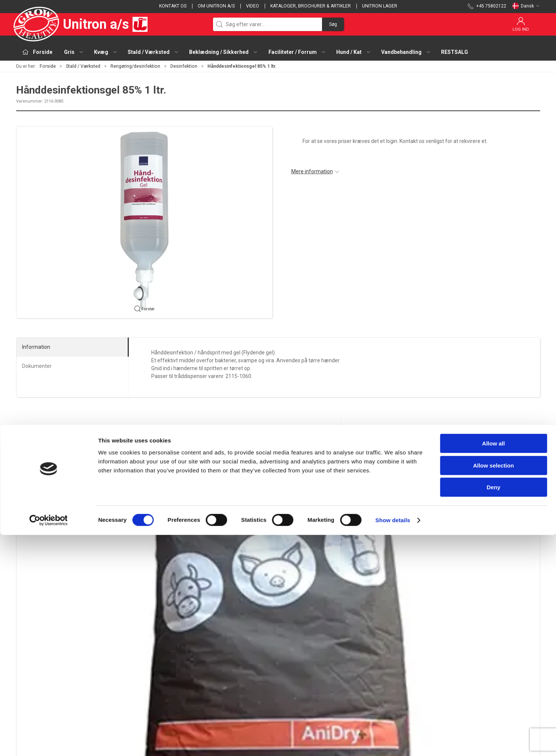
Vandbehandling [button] (406, 52)
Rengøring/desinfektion (135, 66)
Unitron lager (380, 6)
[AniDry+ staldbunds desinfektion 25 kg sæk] (66, 492)
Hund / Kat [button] (354, 52)
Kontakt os (173, 6)
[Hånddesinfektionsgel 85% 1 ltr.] (172, 492)
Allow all (494, 664)
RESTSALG (455, 52)
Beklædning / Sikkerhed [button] (224, 52)
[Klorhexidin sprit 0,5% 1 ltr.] (384, 492)
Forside (48, 66)
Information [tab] (36, 347)
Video (253, 6)
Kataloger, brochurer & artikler (311, 6)
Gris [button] (74, 52)
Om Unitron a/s (216, 6)
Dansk (526, 6)
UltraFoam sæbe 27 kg (262, 539)
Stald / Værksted (83, 66)
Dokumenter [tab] (37, 366)
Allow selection (493, 687)
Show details (393, 741)
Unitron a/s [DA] (82, 24)
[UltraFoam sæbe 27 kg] (278, 492)
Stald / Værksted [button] (153, 52)
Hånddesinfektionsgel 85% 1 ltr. (167, 539)
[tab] (273, 579)
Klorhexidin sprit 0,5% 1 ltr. (373, 539)
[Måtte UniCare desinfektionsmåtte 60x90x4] (490, 492)
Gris (200, 645)
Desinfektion (184, 66)
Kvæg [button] (106, 52)
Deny (494, 708)
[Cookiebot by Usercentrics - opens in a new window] (48, 741)
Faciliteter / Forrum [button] (297, 52)
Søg (333, 24)
